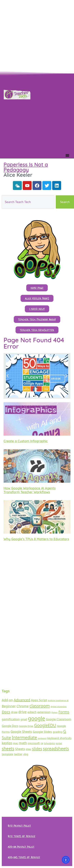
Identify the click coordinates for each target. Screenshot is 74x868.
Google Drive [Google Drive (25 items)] (26, 726)
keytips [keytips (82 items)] (7, 743)
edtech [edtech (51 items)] (32, 712)
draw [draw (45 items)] (14, 712)
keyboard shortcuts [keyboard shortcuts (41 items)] (59, 738)
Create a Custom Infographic (26, 441)
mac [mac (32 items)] (16, 743)
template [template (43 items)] (8, 754)
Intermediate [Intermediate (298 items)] (24, 737)
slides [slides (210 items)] (37, 749)
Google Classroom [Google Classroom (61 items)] (58, 719)
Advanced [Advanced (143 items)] (22, 700)
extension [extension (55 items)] (44, 712)
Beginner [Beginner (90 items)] (9, 706)
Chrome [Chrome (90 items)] (23, 706)
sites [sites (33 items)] (28, 749)
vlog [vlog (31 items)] (26, 754)
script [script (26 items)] (59, 743)
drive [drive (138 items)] (23, 712)
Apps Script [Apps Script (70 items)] (39, 700)
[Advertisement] (34, 35)
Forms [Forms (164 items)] (64, 712)
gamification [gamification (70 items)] (11, 719)
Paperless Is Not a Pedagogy (26, 167)
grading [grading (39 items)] (58, 732)
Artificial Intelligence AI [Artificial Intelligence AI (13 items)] (58, 701)
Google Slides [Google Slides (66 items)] (42, 732)
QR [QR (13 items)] (42, 743)
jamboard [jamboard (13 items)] (42, 738)
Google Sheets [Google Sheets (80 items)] (21, 732)
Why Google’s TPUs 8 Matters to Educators (36, 539)
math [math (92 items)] (23, 743)
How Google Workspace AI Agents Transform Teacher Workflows (30, 490)
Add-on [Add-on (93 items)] (7, 700)
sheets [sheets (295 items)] (8, 749)
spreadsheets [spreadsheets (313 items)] (56, 748)
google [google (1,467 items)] (36, 718)
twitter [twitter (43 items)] (18, 754)
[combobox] (28, 202)
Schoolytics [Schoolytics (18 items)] (50, 743)
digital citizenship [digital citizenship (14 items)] (59, 706)
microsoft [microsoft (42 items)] (34, 743)
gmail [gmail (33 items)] (24, 719)
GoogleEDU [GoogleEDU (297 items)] (45, 725)
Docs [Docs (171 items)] (6, 712)
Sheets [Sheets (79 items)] (20, 749)
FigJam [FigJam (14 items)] (55, 712)
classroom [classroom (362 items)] (40, 706)
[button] (67, 155)
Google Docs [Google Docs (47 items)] (10, 726)
